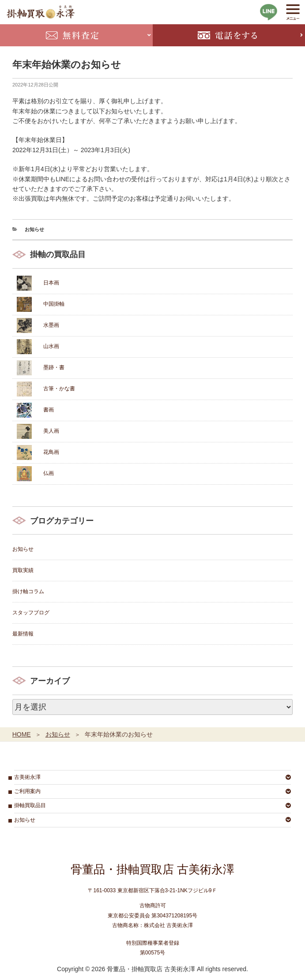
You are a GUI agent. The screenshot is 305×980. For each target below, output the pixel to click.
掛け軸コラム (28, 591)
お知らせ (34, 229)
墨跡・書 (54, 367)
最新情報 (23, 634)
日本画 (51, 283)
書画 (49, 410)
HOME (22, 734)
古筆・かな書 (59, 389)
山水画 (51, 346)
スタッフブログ (31, 613)
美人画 (51, 431)
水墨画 (51, 325)
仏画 (49, 473)
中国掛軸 (54, 304)
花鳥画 (51, 452)
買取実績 (23, 570)
